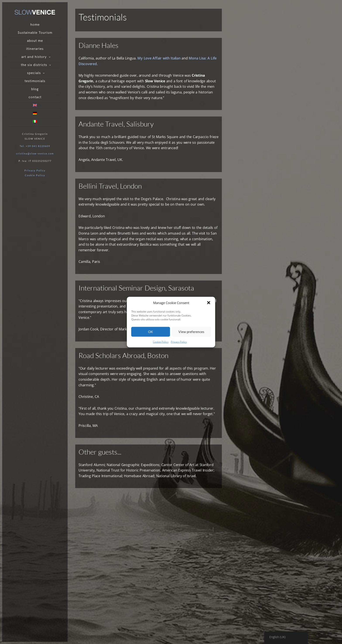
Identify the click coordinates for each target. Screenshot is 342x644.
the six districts (34, 65)
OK (151, 332)
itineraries (35, 49)
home (35, 25)
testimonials (35, 81)
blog (35, 89)
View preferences (191, 332)
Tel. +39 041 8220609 (35, 146)
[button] (209, 303)
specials (34, 73)
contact (35, 97)
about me (35, 41)
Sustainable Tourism (35, 33)
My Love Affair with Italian (159, 58)
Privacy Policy (179, 342)
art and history (34, 57)
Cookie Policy (161, 342)
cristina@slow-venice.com (35, 153)
